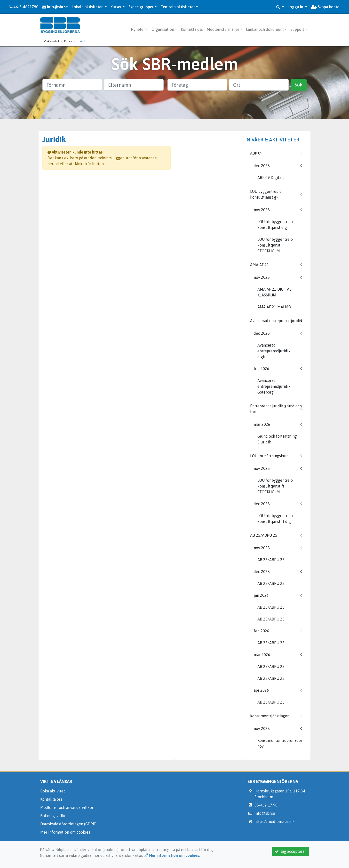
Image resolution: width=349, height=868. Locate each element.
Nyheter (138, 29)
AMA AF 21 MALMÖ (274, 307)
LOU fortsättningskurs (269, 456)
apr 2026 (261, 690)
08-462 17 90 (266, 805)
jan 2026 (261, 595)
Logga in (296, 7)
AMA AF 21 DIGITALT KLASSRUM (275, 292)
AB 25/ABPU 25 (264, 535)
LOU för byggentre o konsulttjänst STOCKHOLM (275, 245)
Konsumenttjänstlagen (270, 716)
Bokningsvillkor (54, 816)
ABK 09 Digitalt (271, 178)
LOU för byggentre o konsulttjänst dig (275, 225)
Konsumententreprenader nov (280, 743)
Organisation (163, 29)
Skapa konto (325, 7)
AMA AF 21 (260, 265)
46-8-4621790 (24, 7)
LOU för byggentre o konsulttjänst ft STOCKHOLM (275, 486)
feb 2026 (262, 369)
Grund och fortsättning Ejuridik (277, 439)
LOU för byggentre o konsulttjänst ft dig (275, 519)
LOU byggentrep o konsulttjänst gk (266, 194)
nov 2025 (262, 210)
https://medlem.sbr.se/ (274, 821)
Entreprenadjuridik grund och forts (276, 409)
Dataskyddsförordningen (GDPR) (68, 824)
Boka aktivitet (53, 791)
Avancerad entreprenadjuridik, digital (274, 351)
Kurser (116, 7)
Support (297, 29)
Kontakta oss (192, 29)
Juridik (82, 41)
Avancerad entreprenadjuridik (276, 321)
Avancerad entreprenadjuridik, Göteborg (274, 386)
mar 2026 (262, 424)
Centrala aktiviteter (178, 7)
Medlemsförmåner (223, 29)
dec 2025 (262, 166)
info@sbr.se (55, 7)
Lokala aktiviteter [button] (88, 7)
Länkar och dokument (265, 29)
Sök (299, 85)
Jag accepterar (290, 851)
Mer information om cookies (65, 832)
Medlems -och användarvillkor (67, 807)
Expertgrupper (141, 7)
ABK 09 (256, 153)
